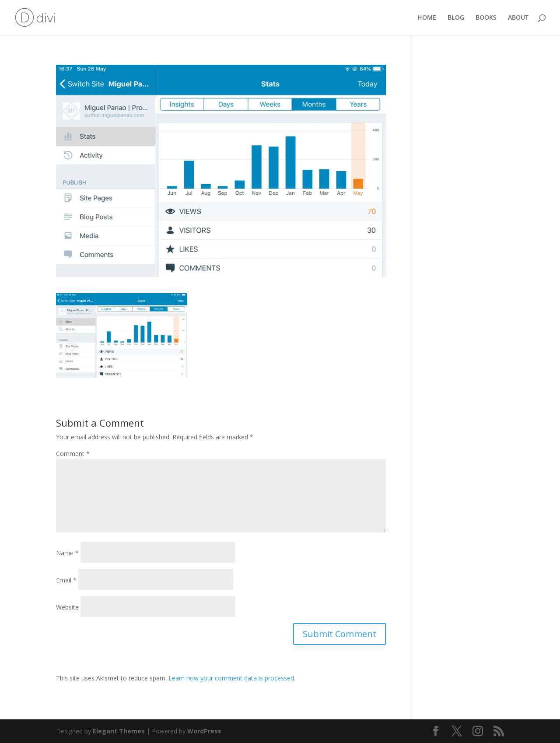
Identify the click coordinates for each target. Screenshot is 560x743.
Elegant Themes (119, 731)
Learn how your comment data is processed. (232, 678)
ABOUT (518, 18)
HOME (427, 18)
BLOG (456, 18)
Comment (73, 454)
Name (67, 553)
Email (66, 580)
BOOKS (486, 18)
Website (67, 607)
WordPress (204, 731)
